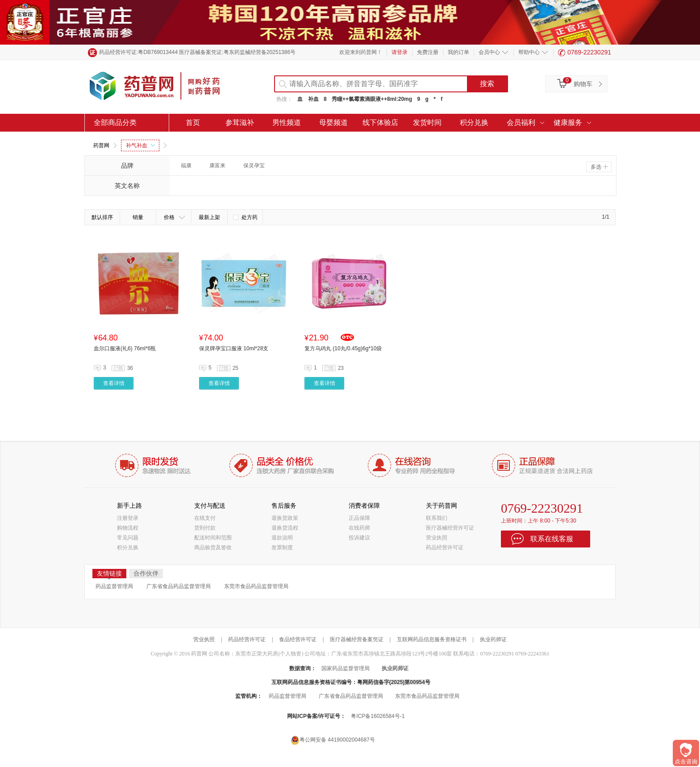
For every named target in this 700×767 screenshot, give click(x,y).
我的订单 (458, 52)
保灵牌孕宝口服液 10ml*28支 (234, 348)
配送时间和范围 (213, 538)
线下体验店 (380, 122)
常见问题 (128, 538)
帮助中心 (529, 52)
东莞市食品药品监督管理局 (256, 586)
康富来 (217, 166)
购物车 (583, 84)
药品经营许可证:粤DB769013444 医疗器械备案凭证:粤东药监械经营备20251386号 (197, 52)
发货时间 (427, 122)
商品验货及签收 (213, 547)
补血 (313, 99)
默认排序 (102, 217)
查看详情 (114, 383)
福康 (186, 166)
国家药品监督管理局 (346, 668)
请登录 (400, 52)
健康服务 (568, 122)
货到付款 (205, 528)
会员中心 (489, 52)
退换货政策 (285, 518)
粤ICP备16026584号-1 (378, 716)
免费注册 (428, 52)
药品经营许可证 (445, 547)
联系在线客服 (552, 539)
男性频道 (287, 122)
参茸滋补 (240, 122)
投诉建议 (359, 538)
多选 (599, 167)
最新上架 (209, 217)
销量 (138, 217)
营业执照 (437, 538)
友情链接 (109, 574)
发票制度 (282, 547)
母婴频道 (333, 122)
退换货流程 (285, 528)
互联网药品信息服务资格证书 (432, 639)
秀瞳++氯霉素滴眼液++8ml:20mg (372, 99)
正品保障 (359, 518)
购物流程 (128, 528)
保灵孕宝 (254, 166)
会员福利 (521, 122)
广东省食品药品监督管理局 (179, 586)
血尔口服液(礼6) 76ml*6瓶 (125, 348)
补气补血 (140, 145)
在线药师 (359, 528)
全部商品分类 (115, 122)
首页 (193, 122)
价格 (174, 217)
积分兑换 (474, 122)
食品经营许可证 (298, 639)
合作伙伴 (146, 573)
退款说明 (282, 538)
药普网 (101, 145)
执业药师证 (493, 639)
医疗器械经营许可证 (450, 528)
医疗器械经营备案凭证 (357, 639)
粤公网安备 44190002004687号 (333, 740)
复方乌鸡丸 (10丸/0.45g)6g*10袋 (343, 348)
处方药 (245, 217)
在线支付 (205, 518)
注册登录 (128, 518)
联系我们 (437, 518)
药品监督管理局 (114, 586)
